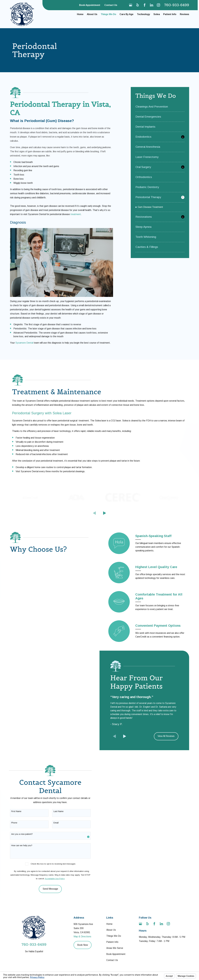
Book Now (83, 944)
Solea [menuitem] (157, 14)
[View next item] (105, 513)
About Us (111, 929)
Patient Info (112, 941)
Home (109, 923)
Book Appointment (90, 5)
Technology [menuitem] (144, 14)
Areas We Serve (115, 947)
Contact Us (111, 5)
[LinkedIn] (152, 5)
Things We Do (114, 935)
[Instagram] (158, 5)
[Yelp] (138, 5)
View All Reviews (166, 735)
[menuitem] (160, 108)
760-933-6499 (177, 5)
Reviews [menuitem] (184, 14)
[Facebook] (145, 5)
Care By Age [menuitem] (126, 14)
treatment (76, 214)
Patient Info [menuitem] (170, 14)
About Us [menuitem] (92, 14)
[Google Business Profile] (131, 5)
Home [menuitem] (80, 14)
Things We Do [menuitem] (108, 14)
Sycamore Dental (24, 343)
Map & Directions (82, 935)
